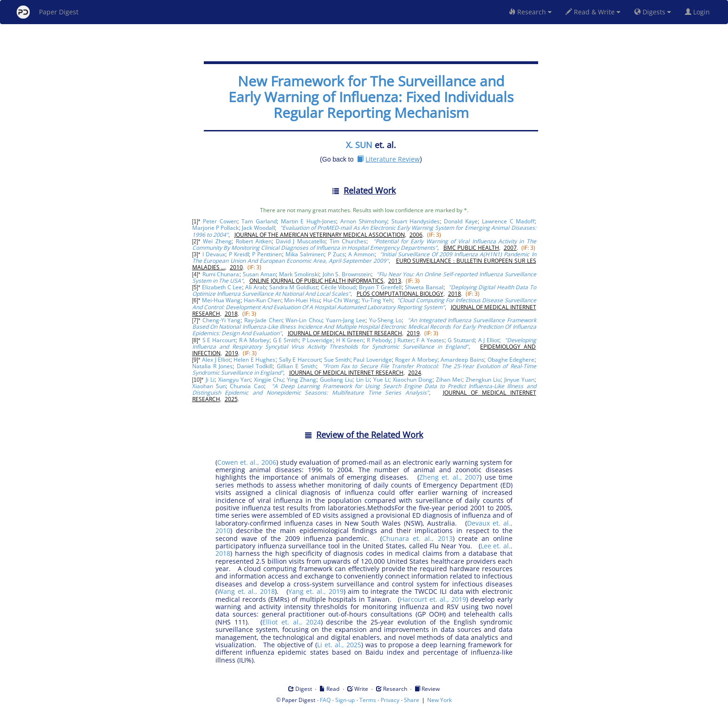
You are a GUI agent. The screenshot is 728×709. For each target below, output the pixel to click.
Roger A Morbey (416, 360)
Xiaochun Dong (413, 380)
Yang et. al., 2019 (316, 591)
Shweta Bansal (424, 287)
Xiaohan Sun (209, 386)
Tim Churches (348, 241)
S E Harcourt (219, 340)
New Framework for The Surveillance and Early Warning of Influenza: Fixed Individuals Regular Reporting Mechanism (371, 97)
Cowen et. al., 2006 (247, 462)
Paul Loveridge (372, 360)
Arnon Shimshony (364, 221)
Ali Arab (255, 287)
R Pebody (379, 340)
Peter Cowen (220, 221)
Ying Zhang (302, 380)
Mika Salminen (305, 254)
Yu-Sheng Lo (385, 320)
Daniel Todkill (255, 366)
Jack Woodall (258, 228)
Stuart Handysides (416, 221)
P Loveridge (318, 340)
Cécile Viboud (338, 287)
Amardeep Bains (462, 360)
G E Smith (286, 340)
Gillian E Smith (296, 366)
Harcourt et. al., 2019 (433, 599)
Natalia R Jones (212, 366)
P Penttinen (267, 254)
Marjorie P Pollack (216, 228)
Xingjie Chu (269, 380)
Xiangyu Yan (234, 380)
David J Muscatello (301, 241)
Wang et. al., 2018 (246, 591)
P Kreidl (239, 254)
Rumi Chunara (221, 274)
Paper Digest (48, 12)
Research (530, 12)
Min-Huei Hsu (302, 300)
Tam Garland (259, 221)
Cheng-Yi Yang (221, 320)
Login (699, 12)
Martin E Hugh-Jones (309, 221)
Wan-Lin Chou (304, 320)
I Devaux (214, 254)
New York (439, 700)
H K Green (350, 340)
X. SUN (359, 145)
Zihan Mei (449, 380)
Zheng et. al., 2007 (449, 477)
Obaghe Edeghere (511, 360)
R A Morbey (254, 340)
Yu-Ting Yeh (377, 300)
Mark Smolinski (299, 274)
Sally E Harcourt (300, 360)
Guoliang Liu (336, 380)
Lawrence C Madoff (508, 221)
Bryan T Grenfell (380, 287)
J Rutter (404, 340)
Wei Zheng (217, 241)
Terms (368, 700)
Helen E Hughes (254, 360)
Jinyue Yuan (519, 380)
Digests (653, 12)
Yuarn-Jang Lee (346, 320)
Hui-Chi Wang (341, 300)
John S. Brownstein (347, 274)
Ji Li (210, 380)
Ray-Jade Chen (263, 320)
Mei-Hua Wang (221, 300)
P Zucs (336, 254)
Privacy (390, 700)
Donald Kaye (461, 221)
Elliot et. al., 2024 (292, 622)
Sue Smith (337, 360)
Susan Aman (259, 274)
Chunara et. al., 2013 (417, 538)
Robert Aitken (254, 241)
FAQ (325, 700)
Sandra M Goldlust (293, 287)
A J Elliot (489, 340)
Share (412, 700)
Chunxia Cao (247, 386)
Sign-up (345, 700)
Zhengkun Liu (483, 380)
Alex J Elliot (216, 360)
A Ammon (361, 254)
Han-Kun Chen (262, 300)
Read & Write (593, 12)
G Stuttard (461, 340)
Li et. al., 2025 (339, 645)
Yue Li (381, 380)
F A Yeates (430, 340)
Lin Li (363, 380)
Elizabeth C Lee (222, 287)
